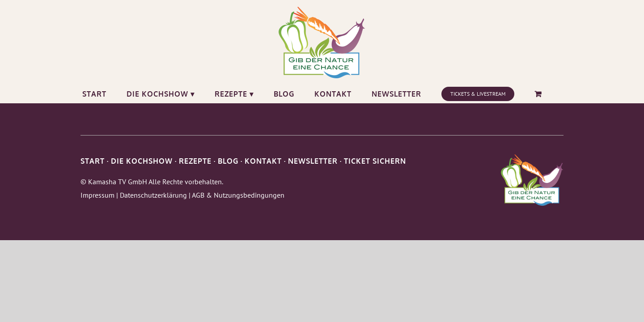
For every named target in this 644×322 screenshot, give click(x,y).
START (93, 161)
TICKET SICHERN (375, 161)
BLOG (228, 161)
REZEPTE (195, 161)
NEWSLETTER (313, 161)
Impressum (97, 195)
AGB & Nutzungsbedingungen (238, 195)
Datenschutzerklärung (153, 195)
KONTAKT (263, 161)
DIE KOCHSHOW (142, 161)
